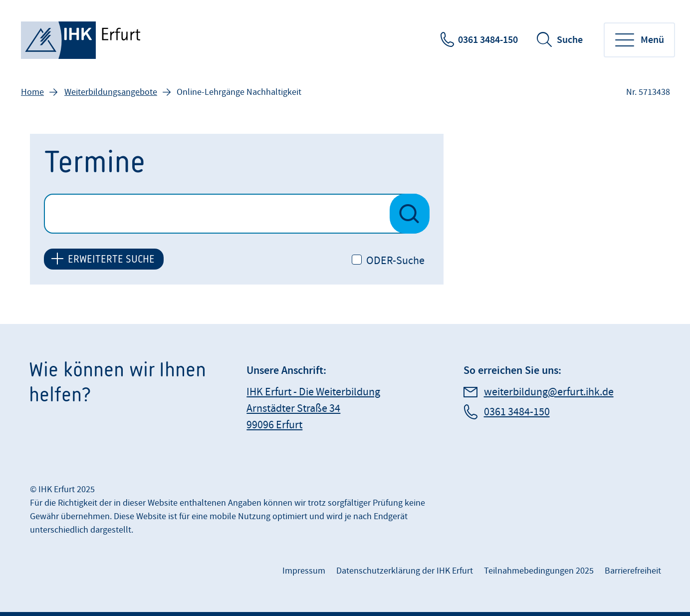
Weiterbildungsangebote (111, 92)
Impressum (304, 571)
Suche (570, 40)
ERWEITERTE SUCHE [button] (111, 259)
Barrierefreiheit (633, 571)
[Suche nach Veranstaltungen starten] (410, 214)
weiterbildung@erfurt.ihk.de (549, 392)
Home (32, 92)
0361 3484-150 (488, 40)
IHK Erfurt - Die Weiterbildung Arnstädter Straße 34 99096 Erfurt (313, 409)
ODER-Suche (395, 261)
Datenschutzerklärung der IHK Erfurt (405, 571)
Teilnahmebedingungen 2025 (539, 571)
